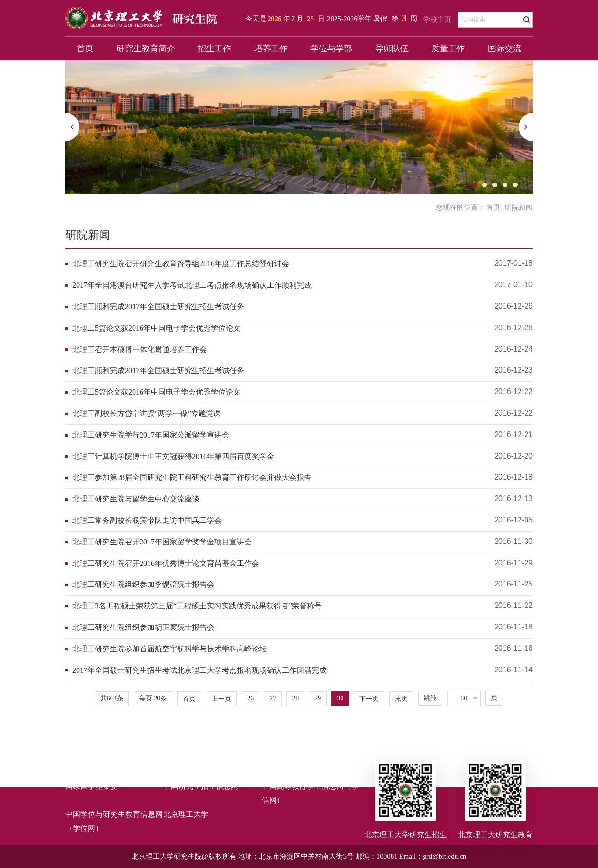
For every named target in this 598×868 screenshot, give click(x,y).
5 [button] (515, 185)
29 (318, 698)
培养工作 (271, 49)
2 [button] (484, 185)
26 (250, 698)
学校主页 (437, 20)
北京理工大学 (186, 814)
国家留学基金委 (92, 786)
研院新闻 (88, 235)
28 (295, 698)
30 (340, 698)
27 (273, 698)
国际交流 (505, 49)
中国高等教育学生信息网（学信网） (310, 793)
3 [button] (495, 185)
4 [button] (505, 185)
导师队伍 (392, 49)
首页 (85, 49)
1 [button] (474, 185)
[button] (72, 127)
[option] (299, 127)
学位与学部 (331, 49)
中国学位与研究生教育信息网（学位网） (114, 821)
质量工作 (448, 49)
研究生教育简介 (146, 49)
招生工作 (214, 49)
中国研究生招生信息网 (201, 786)
